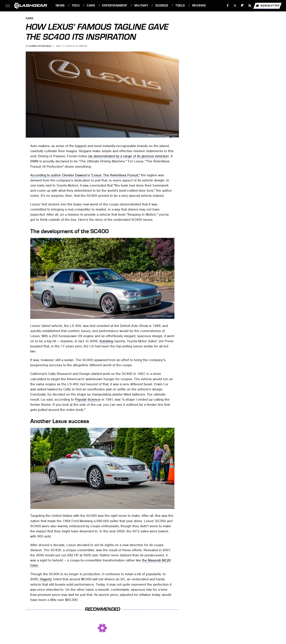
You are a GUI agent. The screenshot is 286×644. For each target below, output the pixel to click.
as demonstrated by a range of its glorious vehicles (128, 156)
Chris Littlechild (40, 46)
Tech (76, 6)
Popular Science (88, 399)
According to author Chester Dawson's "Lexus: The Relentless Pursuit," (85, 175)
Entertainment (115, 6)
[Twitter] (235, 6)
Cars (91, 6)
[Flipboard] (242, 6)
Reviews (199, 6)
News (60, 6)
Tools (180, 6)
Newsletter (267, 6)
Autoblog (106, 341)
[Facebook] (228, 6)
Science (162, 6)
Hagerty (46, 579)
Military (141, 6)
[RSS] (250, 6)
